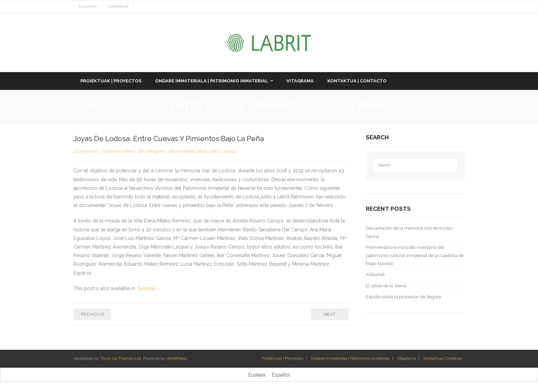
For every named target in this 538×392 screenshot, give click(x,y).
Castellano (118, 6)
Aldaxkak (375, 274)
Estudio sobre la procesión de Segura (403, 297)
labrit (202, 151)
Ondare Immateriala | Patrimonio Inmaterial (350, 358)
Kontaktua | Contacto (443, 358)
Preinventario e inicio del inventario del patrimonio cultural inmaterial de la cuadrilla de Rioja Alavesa (415, 255)
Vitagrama (406, 358)
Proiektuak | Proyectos (283, 358)
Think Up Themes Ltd (121, 358)
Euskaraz (88, 6)
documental (182, 151)
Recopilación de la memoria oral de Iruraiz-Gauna (410, 232)
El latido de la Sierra (386, 286)
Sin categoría (151, 151)
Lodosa (229, 151)
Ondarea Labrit (118, 151)
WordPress (177, 358)
